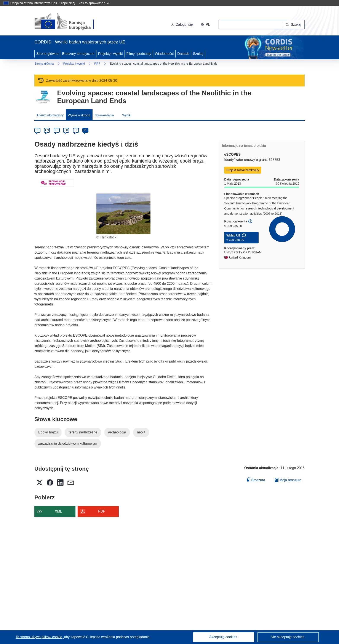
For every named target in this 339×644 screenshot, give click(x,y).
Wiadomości (164, 54)
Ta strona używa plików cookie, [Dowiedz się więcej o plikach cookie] (40, 637)
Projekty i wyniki (110, 54)
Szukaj (198, 54)
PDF (102, 511)
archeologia (117, 432)
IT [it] (76, 130)
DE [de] (38, 130)
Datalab (183, 54)
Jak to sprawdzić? (94, 3)
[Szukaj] (293, 25)
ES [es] (57, 130)
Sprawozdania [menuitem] (104, 115)
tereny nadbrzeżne (83, 432)
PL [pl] (86, 130)
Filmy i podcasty (139, 54)
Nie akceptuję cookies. (288, 637)
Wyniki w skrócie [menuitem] (79, 115)
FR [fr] (66, 130)
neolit (141, 432)
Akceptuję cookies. (224, 637)
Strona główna (47, 54)
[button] (205, 25)
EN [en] (47, 130)
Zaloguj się (182, 25)
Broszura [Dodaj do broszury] (256, 479)
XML (58, 511)
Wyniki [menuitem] (127, 115)
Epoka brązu (48, 432)
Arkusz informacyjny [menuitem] (50, 115)
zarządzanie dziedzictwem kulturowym (68, 443)
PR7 (97, 64)
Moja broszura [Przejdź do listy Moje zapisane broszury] (288, 480)
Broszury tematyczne (78, 54)
